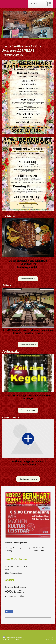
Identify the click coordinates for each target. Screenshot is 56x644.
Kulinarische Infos (28, 279)
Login (51, 637)
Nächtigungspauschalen (28, 479)
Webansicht (49, 639)
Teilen (9, 612)
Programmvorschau (28, 345)
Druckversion (9, 638)
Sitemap (19, 638)
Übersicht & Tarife (28, 410)
